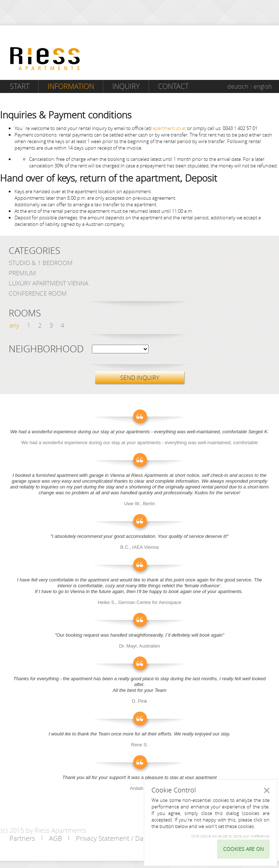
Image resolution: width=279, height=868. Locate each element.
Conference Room (38, 293)
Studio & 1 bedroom (41, 263)
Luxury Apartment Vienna (48, 283)
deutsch (238, 86)
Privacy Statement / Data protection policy (139, 838)
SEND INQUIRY (140, 378)
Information (71, 86)
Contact (173, 86)
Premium (22, 273)
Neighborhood (46, 349)
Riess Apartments (45, 59)
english (263, 86)
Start (20, 86)
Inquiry (126, 86)
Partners (22, 838)
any (14, 325)
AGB (55, 838)
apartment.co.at (169, 128)
